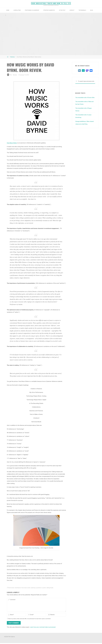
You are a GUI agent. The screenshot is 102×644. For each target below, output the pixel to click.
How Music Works (12, 143)
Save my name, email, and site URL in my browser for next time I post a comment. (29, 620)
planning (35, 588)
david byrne (18, 588)
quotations (40, 588)
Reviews (13, 57)
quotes (46, 588)
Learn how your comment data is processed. (43, 628)
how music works (27, 588)
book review (11, 588)
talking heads (52, 588)
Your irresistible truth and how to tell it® (51, 3)
